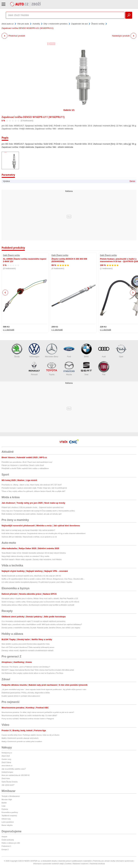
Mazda (69, 368)
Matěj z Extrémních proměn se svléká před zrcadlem (22, 741)
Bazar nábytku (7, 825)
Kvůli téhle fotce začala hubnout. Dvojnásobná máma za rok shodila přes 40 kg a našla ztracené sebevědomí (43, 533)
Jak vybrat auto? (8, 785)
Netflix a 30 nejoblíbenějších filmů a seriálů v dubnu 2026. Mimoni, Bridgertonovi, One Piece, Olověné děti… (43, 579)
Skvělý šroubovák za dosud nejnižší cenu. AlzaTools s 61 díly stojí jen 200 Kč (31, 576)
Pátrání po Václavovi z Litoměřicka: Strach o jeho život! (23, 465)
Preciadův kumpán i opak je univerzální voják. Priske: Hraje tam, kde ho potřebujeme (34, 488)
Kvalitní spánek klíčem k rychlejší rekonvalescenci (21, 696)
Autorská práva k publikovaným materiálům (75, 861)
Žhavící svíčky (98, 24)
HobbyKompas (7, 772)
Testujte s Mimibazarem (11, 796)
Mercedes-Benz (52, 351)
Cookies (68, 864)
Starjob (4, 837)
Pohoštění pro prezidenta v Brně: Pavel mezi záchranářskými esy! (27, 462)
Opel (121, 351)
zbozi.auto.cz (8, 24)
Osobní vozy (6, 759)
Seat (86, 368)
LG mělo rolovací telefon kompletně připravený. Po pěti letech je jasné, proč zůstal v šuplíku (37, 582)
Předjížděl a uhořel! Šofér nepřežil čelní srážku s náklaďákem (25, 468)
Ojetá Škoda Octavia (10, 782)
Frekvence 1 (6, 846)
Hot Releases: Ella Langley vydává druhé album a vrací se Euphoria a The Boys (32, 673)
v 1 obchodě (9, 330)
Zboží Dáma (6, 762)
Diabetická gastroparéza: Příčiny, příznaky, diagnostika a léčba (26, 693)
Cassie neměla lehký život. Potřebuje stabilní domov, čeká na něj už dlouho (31, 735)
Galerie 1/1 (69, 110)
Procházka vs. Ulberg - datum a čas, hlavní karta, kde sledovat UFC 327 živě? (32, 485)
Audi (104, 351)
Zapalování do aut (79, 24)
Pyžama (5, 809)
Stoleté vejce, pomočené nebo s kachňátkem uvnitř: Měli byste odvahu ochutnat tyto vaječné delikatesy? (42, 624)
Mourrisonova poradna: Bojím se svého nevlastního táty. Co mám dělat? (29, 715)
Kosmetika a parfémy (10, 812)
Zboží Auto (6, 778)
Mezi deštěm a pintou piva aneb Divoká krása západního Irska (25, 644)
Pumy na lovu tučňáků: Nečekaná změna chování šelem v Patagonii (28, 719)
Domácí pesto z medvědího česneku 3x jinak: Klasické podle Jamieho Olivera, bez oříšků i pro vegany (41, 628)
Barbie (4, 803)
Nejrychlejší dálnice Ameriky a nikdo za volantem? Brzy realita (25, 556)
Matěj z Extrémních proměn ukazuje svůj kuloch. (20, 738)
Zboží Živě (6, 756)
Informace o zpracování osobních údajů (48, 864)
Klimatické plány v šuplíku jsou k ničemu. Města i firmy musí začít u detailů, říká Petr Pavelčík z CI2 (40, 598)
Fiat (104, 368)
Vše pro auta (23, 24)
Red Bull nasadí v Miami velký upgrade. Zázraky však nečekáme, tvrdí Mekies (32, 559)
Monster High (7, 799)
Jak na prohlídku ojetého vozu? (14, 769)
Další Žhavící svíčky (11, 255)
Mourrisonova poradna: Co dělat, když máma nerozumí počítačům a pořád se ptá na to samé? (38, 712)
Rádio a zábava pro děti (11, 843)
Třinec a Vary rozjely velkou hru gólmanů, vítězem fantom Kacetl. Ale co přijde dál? (33, 491)
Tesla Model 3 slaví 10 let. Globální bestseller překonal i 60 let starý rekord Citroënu (34, 553)
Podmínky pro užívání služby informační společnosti (113, 861)
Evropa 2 (5, 849)
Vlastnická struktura (97, 864)
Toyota (52, 368)
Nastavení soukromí (81, 864)
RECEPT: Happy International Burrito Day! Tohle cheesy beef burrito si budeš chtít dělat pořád (38, 670)
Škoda (17, 351)
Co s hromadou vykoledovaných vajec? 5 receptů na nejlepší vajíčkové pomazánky (34, 621)
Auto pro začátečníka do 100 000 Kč (16, 775)
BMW (86, 351)
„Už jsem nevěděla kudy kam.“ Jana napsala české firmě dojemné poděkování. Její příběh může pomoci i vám (44, 689)
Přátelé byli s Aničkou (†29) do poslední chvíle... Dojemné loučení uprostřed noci (33, 507)
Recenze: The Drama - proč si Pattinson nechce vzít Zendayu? (26, 667)
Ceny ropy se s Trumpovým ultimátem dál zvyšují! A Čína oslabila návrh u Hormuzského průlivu (38, 511)
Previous (5, 292)
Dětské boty (6, 819)
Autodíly (36, 24)
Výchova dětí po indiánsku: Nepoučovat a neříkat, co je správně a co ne (29, 537)
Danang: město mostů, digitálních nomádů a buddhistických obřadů (27, 650)
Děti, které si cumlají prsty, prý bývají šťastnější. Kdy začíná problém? (28, 530)
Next (133, 293)
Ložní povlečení (8, 822)
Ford (69, 351)
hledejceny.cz (7, 753)
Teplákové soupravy (9, 816)
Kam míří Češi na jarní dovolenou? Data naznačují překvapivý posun (28, 647)
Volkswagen (34, 351)
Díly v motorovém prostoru (56, 24)
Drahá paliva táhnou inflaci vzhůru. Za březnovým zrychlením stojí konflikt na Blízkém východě (38, 605)
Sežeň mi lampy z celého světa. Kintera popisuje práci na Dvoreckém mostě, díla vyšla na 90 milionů (41, 602)
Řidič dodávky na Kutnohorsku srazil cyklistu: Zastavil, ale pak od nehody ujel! (32, 514)
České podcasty (8, 840)
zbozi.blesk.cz (7, 766)
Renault (34, 368)
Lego (3, 806)
